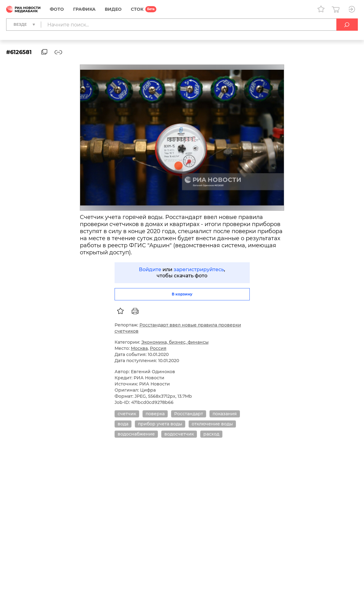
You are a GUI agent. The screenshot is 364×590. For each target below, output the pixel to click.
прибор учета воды (160, 424)
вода (123, 424)
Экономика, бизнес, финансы (175, 342)
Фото (57, 9)
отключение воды (212, 424)
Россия (158, 348)
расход (211, 434)
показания (225, 414)
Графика (84, 9)
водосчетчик (179, 434)
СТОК (137, 9)
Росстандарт (189, 414)
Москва (139, 348)
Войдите (150, 270)
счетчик (127, 414)
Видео (113, 9)
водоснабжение (136, 434)
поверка (155, 414)
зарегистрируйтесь (199, 270)
